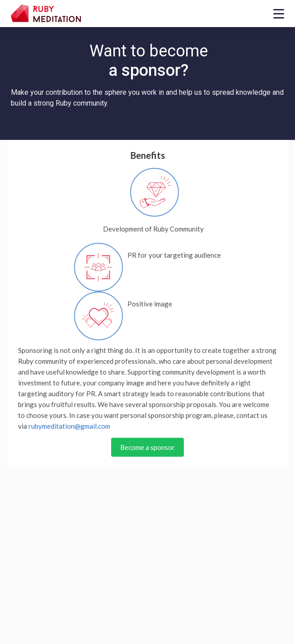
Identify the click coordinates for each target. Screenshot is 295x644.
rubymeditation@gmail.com (69, 426)
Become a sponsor (147, 447)
